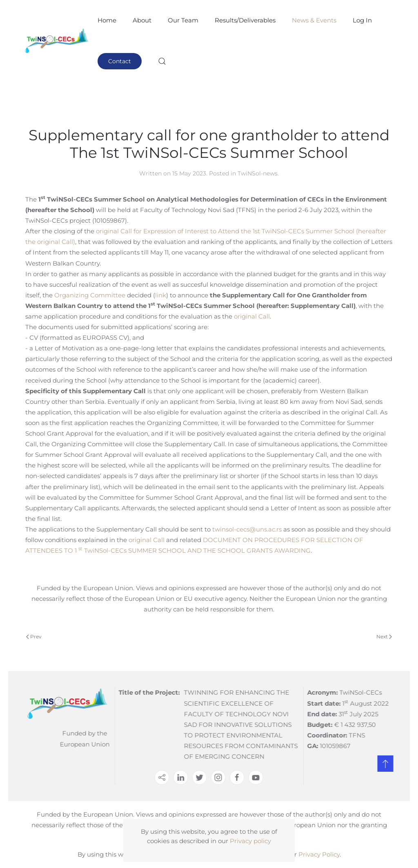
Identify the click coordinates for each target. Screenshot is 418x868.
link (161, 295)
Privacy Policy (319, 854)
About (142, 20)
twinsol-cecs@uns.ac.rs (247, 529)
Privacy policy (250, 841)
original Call (252, 316)
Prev (34, 637)
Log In (362, 20)
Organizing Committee (90, 295)
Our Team (183, 20)
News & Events (314, 20)
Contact (120, 61)
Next (384, 637)
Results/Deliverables (245, 20)
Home (107, 20)
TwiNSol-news (258, 173)
